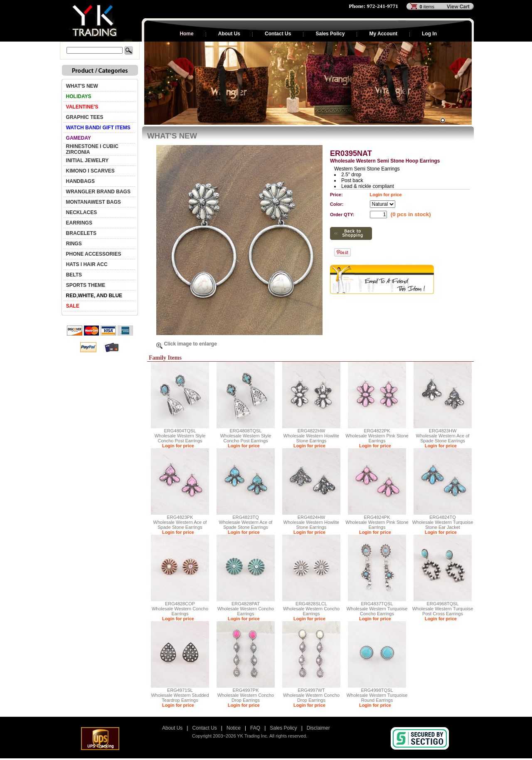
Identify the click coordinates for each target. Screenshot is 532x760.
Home (186, 34)
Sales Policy (330, 34)
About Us (229, 34)
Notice (234, 728)
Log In (429, 34)
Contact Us (278, 34)
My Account (383, 34)
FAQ (255, 728)
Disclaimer (318, 728)
